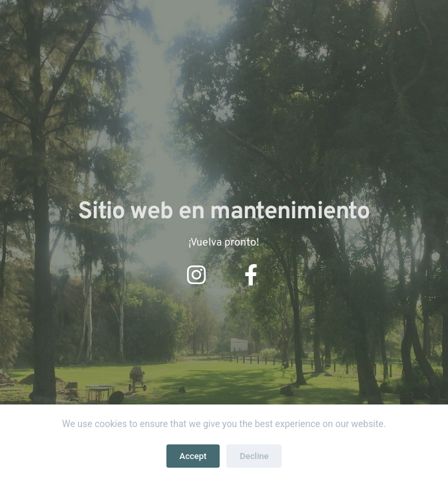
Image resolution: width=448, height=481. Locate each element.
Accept (193, 456)
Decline (254, 456)
